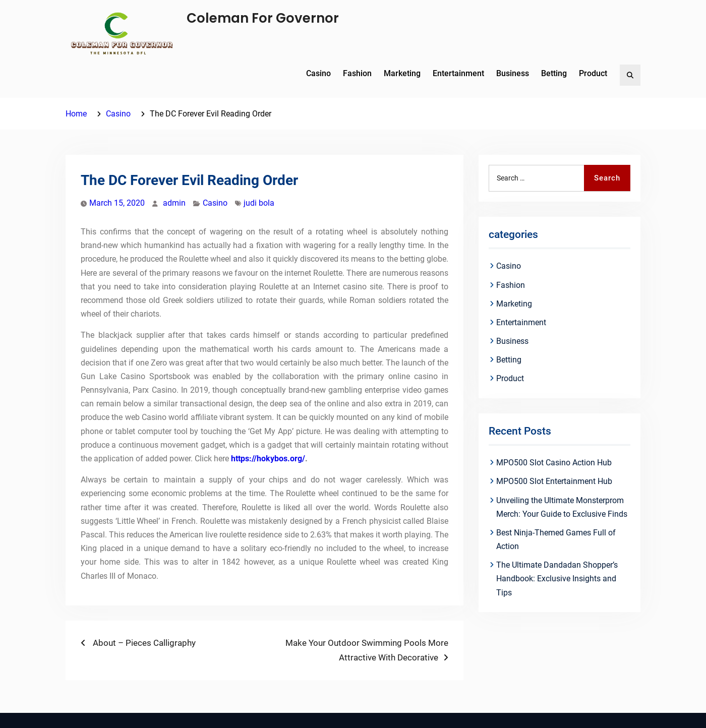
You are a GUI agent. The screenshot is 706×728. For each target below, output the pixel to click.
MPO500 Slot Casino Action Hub (554, 463)
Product (593, 73)
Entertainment (458, 73)
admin (174, 203)
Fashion (357, 73)
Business (513, 73)
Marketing (402, 73)
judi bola (259, 203)
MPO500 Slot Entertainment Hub (554, 481)
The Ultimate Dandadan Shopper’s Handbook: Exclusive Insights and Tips (557, 579)
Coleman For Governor (263, 18)
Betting (554, 73)
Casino (318, 73)
